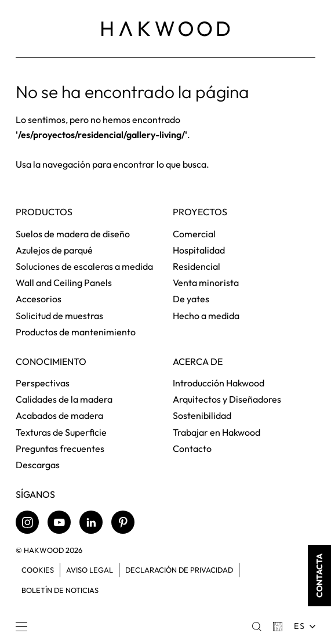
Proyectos (200, 212)
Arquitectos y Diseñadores (227, 399)
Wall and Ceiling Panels (64, 283)
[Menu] (21, 627)
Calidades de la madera (64, 399)
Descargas (38, 465)
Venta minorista (206, 283)
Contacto (192, 448)
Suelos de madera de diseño (73, 234)
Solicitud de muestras (59, 316)
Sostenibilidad (202, 415)
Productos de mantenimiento (76, 332)
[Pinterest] (123, 522)
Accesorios (39, 299)
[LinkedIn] (91, 522)
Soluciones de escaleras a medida (84, 266)
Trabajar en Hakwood (217, 432)
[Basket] (278, 627)
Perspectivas (43, 383)
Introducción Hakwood (219, 383)
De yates (191, 299)
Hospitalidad (199, 250)
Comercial (194, 234)
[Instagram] (27, 522)
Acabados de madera (59, 415)
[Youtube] (59, 522)
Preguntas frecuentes (60, 448)
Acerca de (198, 362)
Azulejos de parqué (54, 250)
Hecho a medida (206, 316)
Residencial (197, 266)
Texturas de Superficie (61, 432)
